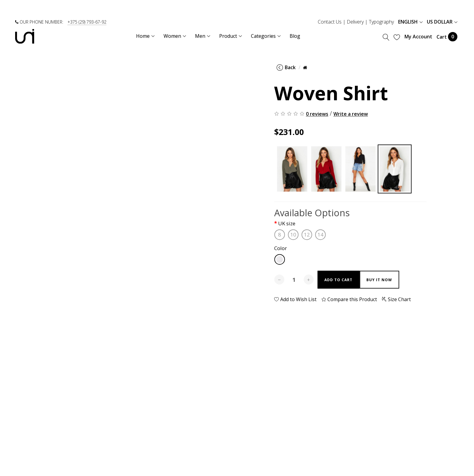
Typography (381, 22)
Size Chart (396, 299)
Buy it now (379, 280)
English (410, 22)
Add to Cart (338, 280)
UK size (287, 224)
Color (281, 248)
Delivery (355, 22)
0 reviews (317, 114)
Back (286, 67)
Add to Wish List (295, 299)
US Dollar (442, 22)
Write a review (351, 114)
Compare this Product (349, 299)
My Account (418, 37)
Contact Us (330, 22)
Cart (447, 37)
